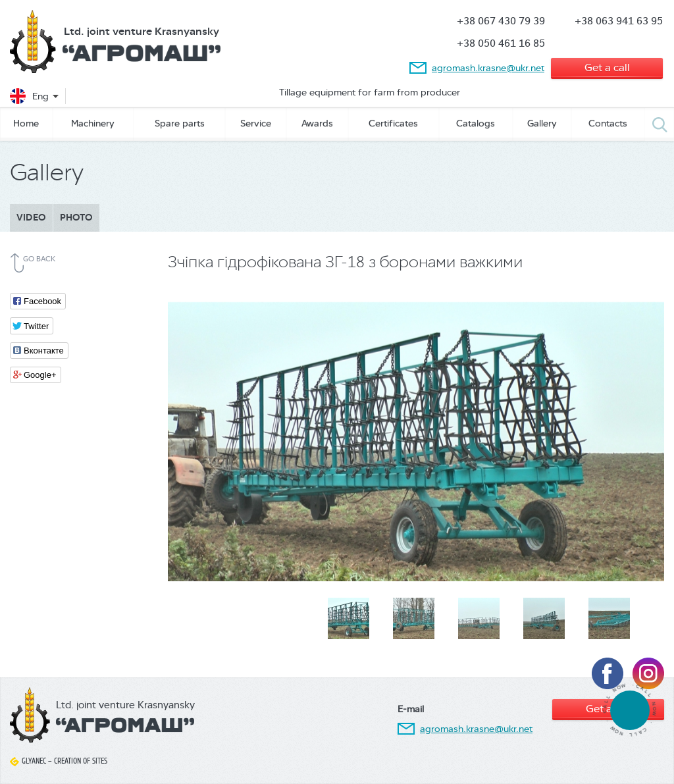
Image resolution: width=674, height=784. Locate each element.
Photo (76, 218)
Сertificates (393, 123)
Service (256, 123)
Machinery (93, 123)
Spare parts (180, 123)
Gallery (542, 123)
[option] (416, 440)
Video (31, 218)
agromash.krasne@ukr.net (488, 68)
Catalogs (476, 123)
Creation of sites (81, 761)
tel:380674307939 (630, 710)
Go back (39, 259)
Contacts (608, 123)
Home (26, 123)
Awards (317, 123)
